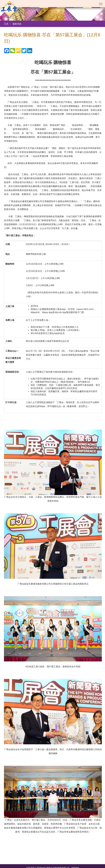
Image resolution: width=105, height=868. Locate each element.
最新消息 (17, 24)
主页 (6, 24)
